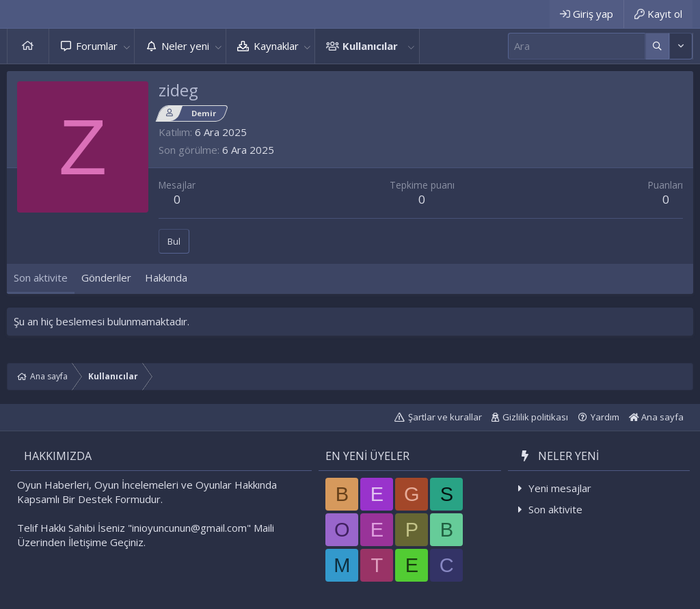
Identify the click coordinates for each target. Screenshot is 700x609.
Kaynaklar (276, 46)
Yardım (605, 417)
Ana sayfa (28, 46)
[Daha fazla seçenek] (657, 46)
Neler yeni (185, 46)
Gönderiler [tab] (106, 278)
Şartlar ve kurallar (445, 417)
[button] (126, 46)
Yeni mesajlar (560, 488)
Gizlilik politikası (535, 417)
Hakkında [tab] (166, 278)
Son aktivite (555, 509)
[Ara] (577, 46)
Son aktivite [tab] (41, 278)
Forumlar (97, 46)
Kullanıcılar (370, 46)
